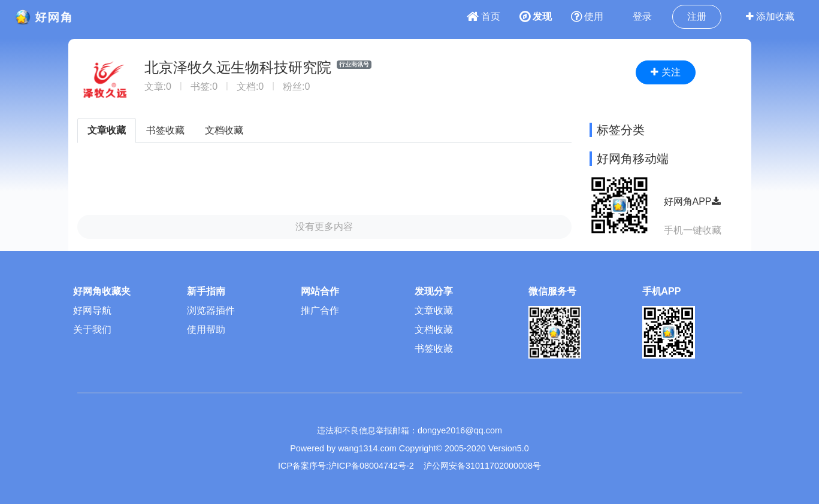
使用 (587, 16)
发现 (536, 16)
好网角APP (692, 201)
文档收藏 (224, 130)
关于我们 (92, 330)
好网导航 (92, 310)
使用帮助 (206, 330)
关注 (665, 72)
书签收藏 (165, 130)
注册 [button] (697, 16)
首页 (483, 16)
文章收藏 (107, 130)
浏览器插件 (211, 310)
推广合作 (320, 310)
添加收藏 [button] (770, 16)
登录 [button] (642, 16)
